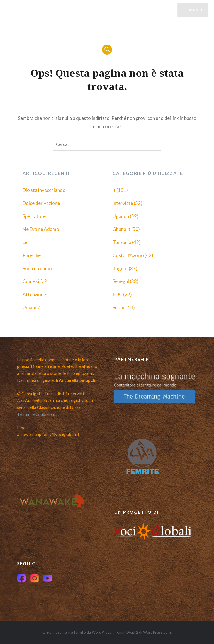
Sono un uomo (37, 268)
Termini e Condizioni (36, 414)
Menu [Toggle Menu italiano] (21, 18)
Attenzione (34, 294)
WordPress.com (157, 632)
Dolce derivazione (41, 203)
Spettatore (34, 216)
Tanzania (122, 242)
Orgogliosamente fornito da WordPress (77, 632)
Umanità (31, 307)
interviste (123, 203)
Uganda (121, 216)
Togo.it (120, 268)
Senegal (121, 281)
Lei (25, 242)
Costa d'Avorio (128, 255)
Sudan (119, 307)
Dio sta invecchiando (44, 190)
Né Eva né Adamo (41, 229)
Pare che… (33, 255)
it (114, 190)
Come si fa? (35, 281)
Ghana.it (121, 229)
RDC (117, 294)
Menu (196, 10)
